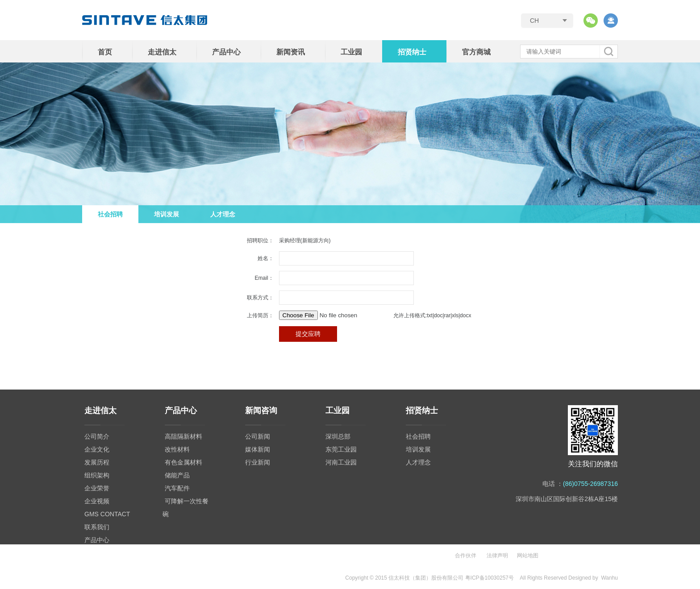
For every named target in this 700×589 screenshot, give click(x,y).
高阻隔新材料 (183, 436)
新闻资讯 (291, 52)
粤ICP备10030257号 (490, 578)
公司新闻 (258, 436)
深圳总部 (338, 436)
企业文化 (97, 449)
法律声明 (497, 556)
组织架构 (97, 475)
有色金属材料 (183, 462)
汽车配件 (177, 488)
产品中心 (226, 52)
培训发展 (167, 214)
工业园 (351, 52)
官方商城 (476, 52)
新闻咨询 (261, 411)
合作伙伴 (466, 556)
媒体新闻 (258, 449)
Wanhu (609, 578)
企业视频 (97, 501)
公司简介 (97, 436)
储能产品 (177, 475)
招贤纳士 (412, 52)
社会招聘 (110, 214)
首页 (105, 52)
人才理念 (223, 214)
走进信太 (162, 52)
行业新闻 (258, 462)
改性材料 (177, 449)
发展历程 (97, 462)
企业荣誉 (97, 488)
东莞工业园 (341, 449)
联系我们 (97, 527)
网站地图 (528, 556)
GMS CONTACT (107, 514)
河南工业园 (341, 462)
